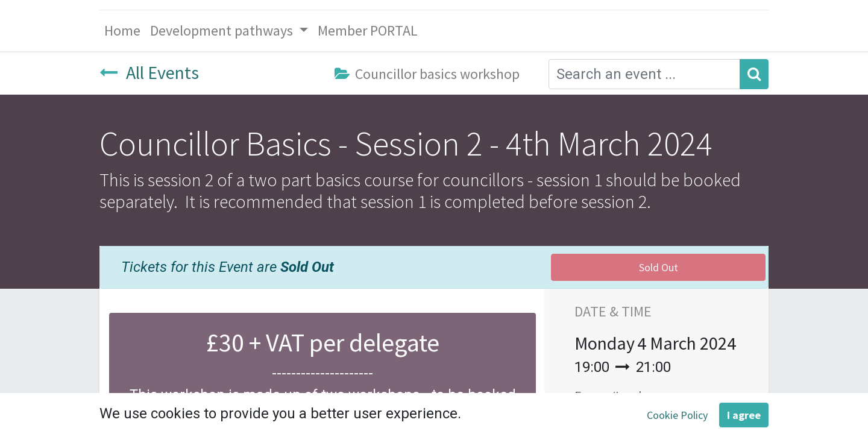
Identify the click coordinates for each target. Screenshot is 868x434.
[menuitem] (122, 31)
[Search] (754, 74)
